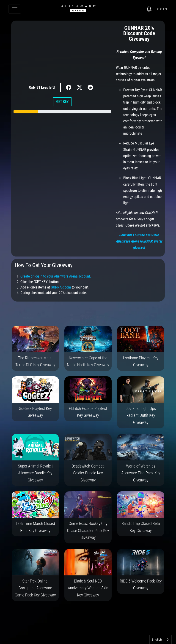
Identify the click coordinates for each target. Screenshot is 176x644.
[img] (151, 9)
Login (161, 9)
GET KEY (62, 102)
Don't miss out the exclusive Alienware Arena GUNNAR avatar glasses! (139, 241)
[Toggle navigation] (15, 9)
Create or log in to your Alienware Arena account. (56, 276)
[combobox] (160, 640)
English (157, 639)
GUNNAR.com (61, 287)
